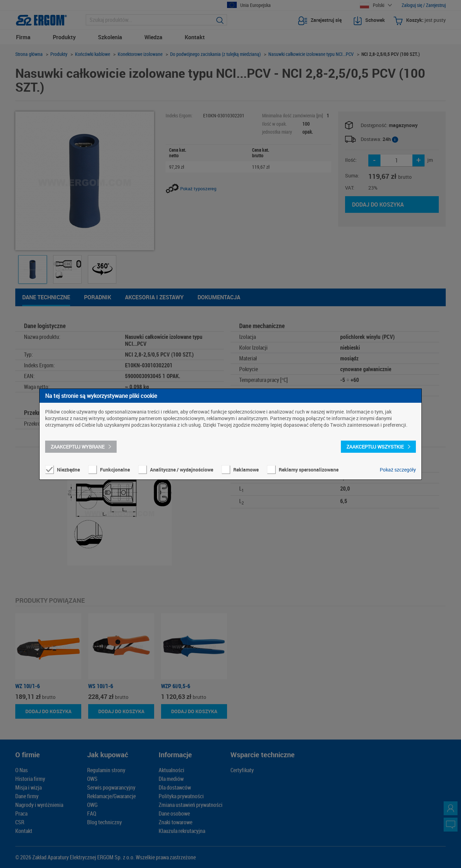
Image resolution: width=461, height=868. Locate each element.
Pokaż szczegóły (398, 470)
